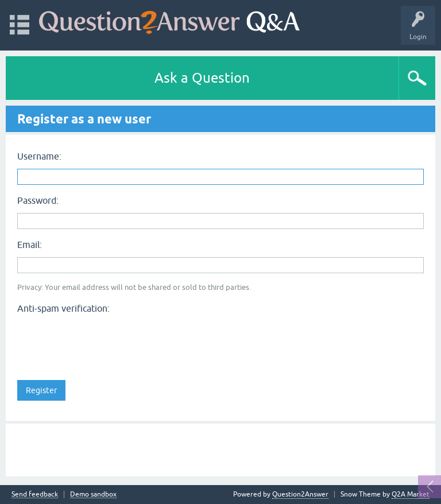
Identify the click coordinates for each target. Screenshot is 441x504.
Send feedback (35, 495)
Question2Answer (300, 494)
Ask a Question (202, 78)
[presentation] (105, 340)
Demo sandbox (93, 495)
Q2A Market (411, 494)
